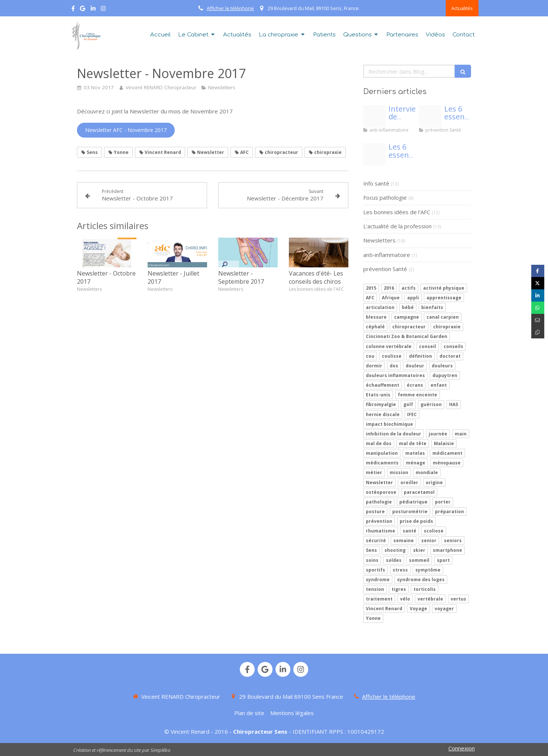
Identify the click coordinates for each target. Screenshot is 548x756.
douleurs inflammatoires (395, 375)
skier (419, 550)
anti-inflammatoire (387, 255)
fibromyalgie (381, 404)
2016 (389, 288)
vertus (458, 599)
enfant (439, 385)
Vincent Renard (384, 609)
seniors (453, 541)
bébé (408, 307)
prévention (379, 521)
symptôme (428, 570)
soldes (394, 560)
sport (443, 560)
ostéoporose (381, 492)
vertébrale (430, 599)
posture (375, 511)
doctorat (450, 356)
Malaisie (444, 443)
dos (394, 366)
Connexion (462, 748)
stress (400, 570)
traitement (379, 599)
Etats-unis (378, 395)
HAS (454, 404)
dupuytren (445, 375)
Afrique (391, 298)
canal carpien (443, 317)
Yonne (373, 618)
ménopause (447, 463)
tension (375, 589)
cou (370, 356)
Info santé (376, 183)
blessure (376, 317)
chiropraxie (447, 327)
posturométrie (410, 511)
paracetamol (419, 492)
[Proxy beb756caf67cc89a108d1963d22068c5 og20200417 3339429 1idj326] (430, 116)
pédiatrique (413, 502)
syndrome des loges (421, 580)
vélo (405, 599)
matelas (415, 453)
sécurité (376, 541)
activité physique (444, 288)
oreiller (409, 482)
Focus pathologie (385, 197)
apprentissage (444, 298)
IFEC (412, 414)
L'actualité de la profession (397, 226)
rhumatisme (381, 531)
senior (429, 541)
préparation (449, 511)
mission (399, 472)
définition (420, 356)
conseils (453, 346)
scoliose (434, 531)
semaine (404, 541)
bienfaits (432, 307)
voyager (444, 609)
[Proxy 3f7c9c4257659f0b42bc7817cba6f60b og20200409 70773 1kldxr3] (374, 154)
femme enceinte (418, 395)
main (461, 434)
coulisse (392, 356)
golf (408, 404)
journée (438, 434)
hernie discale (383, 414)
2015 (371, 288)
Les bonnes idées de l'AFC (397, 212)
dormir (374, 366)
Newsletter (379, 482)
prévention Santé (385, 269)
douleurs (442, 366)
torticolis (425, 589)
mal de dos (379, 443)
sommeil (419, 560)
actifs (409, 288)
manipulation (382, 453)
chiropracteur (409, 327)
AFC (370, 298)
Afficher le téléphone (230, 8)
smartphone (447, 550)
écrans (415, 385)
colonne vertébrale (389, 346)
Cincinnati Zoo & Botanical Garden (407, 336)
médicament (447, 453)
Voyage (418, 609)
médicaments (382, 463)
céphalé (375, 327)
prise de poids (416, 521)
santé (410, 531)
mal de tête (413, 443)
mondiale (427, 472)
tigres (399, 589)
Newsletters (379, 240)
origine (434, 482)
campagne (407, 317)
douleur (415, 366)
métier (374, 472)
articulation (380, 307)
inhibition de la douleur (394, 434)
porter (443, 502)
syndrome (378, 580)
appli (413, 298)
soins (372, 560)
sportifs (375, 570)
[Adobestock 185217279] (374, 116)
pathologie (379, 502)
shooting (395, 550)
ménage (416, 463)
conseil (428, 346)
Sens (371, 550)
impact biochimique (389, 424)
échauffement (383, 385)
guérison (431, 404)
